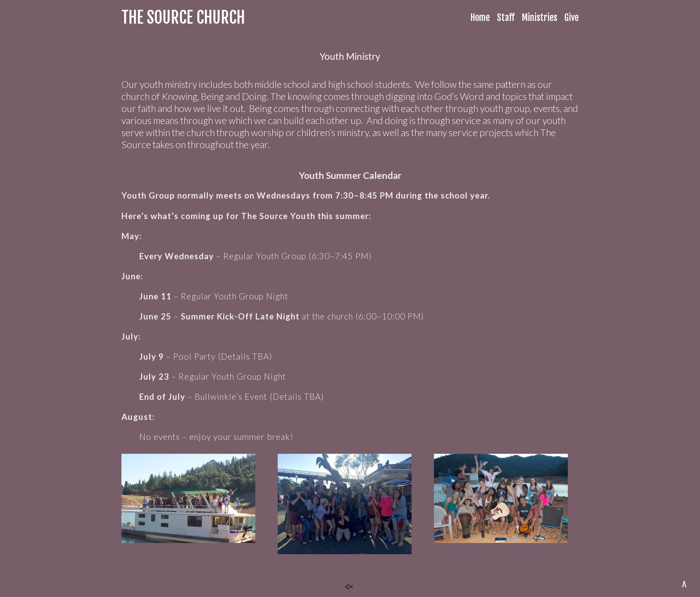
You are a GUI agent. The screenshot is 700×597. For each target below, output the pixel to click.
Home (480, 18)
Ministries (540, 18)
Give (571, 18)
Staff (506, 18)
